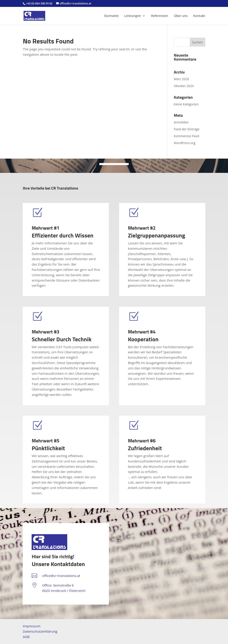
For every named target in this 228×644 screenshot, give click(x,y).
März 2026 (181, 79)
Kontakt (199, 16)
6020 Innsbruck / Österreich (64, 591)
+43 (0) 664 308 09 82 (39, 3)
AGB (26, 637)
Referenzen (160, 16)
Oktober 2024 (184, 86)
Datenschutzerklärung (40, 631)
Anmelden (181, 122)
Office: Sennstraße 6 (58, 585)
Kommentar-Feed (187, 136)
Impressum (32, 626)
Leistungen (132, 16)
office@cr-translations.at (61, 576)
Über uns (181, 16)
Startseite (111, 16)
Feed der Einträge (187, 129)
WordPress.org (185, 143)
